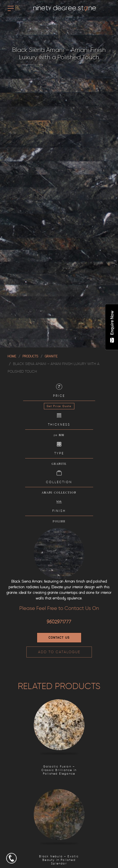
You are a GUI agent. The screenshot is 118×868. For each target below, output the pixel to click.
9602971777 (59, 622)
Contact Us (59, 638)
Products (30, 356)
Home (12, 356)
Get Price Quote (59, 406)
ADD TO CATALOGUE (59, 652)
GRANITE (51, 356)
